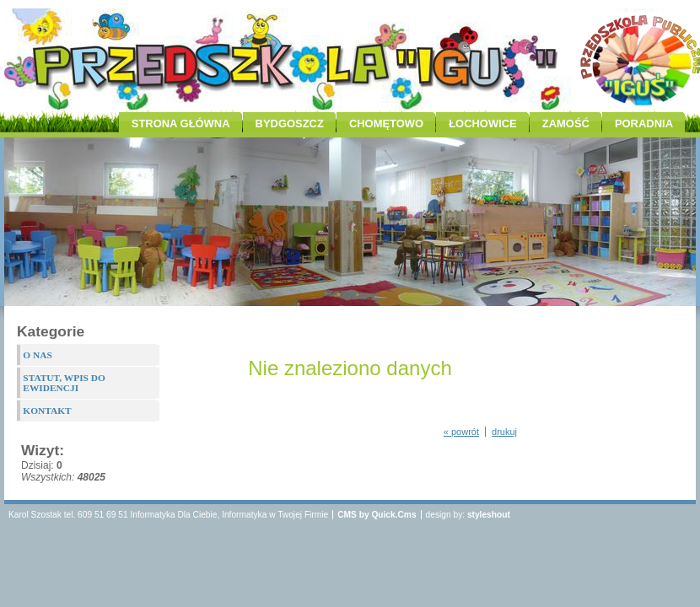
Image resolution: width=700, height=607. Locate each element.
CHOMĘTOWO (386, 124)
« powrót (461, 432)
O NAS (38, 355)
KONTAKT (47, 411)
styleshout (489, 515)
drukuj (504, 432)
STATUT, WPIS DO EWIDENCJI (64, 383)
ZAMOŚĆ (566, 124)
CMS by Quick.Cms (377, 515)
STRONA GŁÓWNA (181, 124)
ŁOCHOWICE (483, 124)
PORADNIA (644, 124)
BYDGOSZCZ (290, 124)
